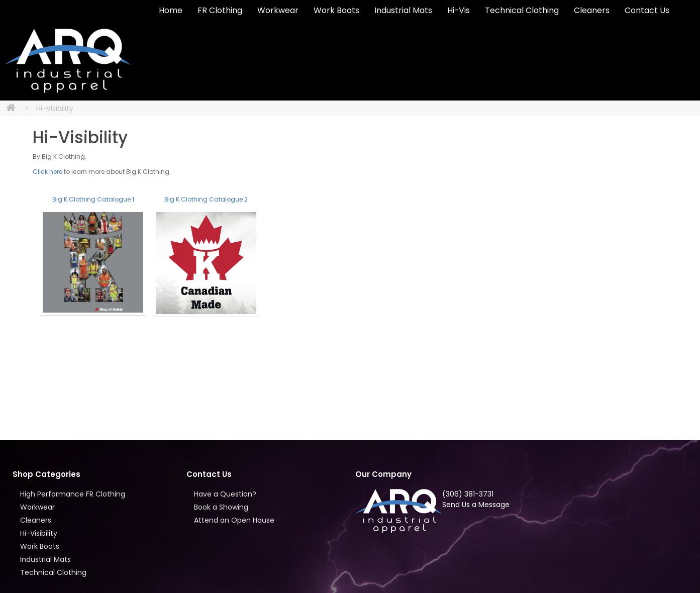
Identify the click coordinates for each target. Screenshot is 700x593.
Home (171, 10)
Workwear (278, 10)
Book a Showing (221, 507)
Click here (47, 172)
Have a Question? (225, 494)
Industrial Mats (403, 10)
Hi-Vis (459, 10)
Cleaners (592, 10)
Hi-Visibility (55, 109)
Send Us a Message (476, 505)
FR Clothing (220, 10)
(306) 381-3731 (468, 494)
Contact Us (647, 10)
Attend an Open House (234, 520)
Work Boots (336, 10)
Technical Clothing (522, 10)
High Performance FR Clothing (73, 494)
